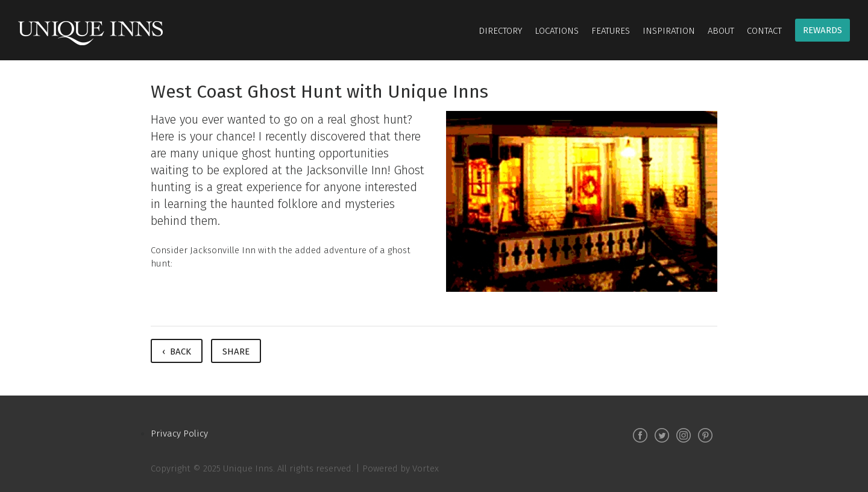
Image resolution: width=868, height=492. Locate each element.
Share (236, 352)
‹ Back (177, 352)
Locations (557, 31)
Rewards (822, 30)
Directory (500, 31)
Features (611, 31)
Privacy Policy (179, 434)
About (721, 31)
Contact (764, 31)
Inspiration (669, 31)
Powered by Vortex (401, 468)
